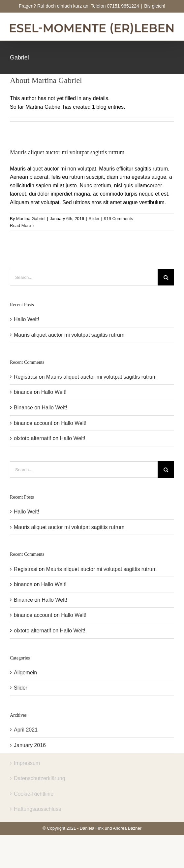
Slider (94, 218)
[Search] (166, 277)
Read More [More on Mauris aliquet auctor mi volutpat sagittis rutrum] (20, 225)
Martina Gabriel (31, 218)
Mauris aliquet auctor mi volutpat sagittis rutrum (67, 152)
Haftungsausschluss (37, 809)
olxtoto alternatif (32, 438)
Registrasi (26, 377)
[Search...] (84, 277)
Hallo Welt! (27, 319)
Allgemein (25, 673)
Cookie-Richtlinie (34, 794)
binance (23, 392)
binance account (33, 423)
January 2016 (30, 745)
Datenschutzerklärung (40, 778)
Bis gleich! (155, 6)
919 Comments (118, 218)
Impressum (27, 763)
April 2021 (26, 730)
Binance (23, 408)
